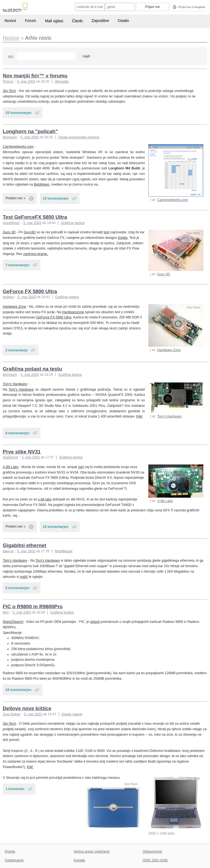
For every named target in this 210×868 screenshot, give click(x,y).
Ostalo (123, 21)
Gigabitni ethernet (24, 545)
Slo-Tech (9, 91)
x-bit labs (45, 499)
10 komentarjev (56, 527)
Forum (31, 21)
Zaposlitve (100, 21)
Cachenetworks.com (173, 200)
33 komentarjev (18, 113)
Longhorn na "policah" (30, 131)
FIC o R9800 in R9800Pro (33, 607)
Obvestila (62, 82)
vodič (24, 577)
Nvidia (123, 238)
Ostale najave (72, 714)
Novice (10, 21)
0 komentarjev (17, 588)
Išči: (11, 57)
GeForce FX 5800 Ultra (30, 291)
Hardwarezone (73, 312)
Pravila (10, 852)
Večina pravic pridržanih (92, 852)
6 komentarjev (17, 433)
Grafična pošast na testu (32, 369)
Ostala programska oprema (79, 137)
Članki (77, 21)
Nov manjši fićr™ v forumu (35, 76)
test (107, 232)
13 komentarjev (56, 198)
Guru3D (30, 232)
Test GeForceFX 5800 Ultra (35, 217)
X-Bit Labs (165, 501)
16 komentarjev (18, 690)
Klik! (139, 416)
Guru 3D (164, 274)
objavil (95, 622)
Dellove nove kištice (27, 708)
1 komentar (15, 789)
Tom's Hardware (169, 416)
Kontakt (80, 860)
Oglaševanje (14, 860)
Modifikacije (64, 551)
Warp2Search (13, 622)
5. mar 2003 (26, 82)
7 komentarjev (17, 265)
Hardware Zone (169, 350)
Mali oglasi (54, 21)
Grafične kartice (73, 223)
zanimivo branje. (36, 254)
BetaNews (42, 184)
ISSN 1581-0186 (155, 860)
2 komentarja (17, 350)
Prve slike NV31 (22, 452)
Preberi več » (16, 198)
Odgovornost (152, 852)
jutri (81, 467)
